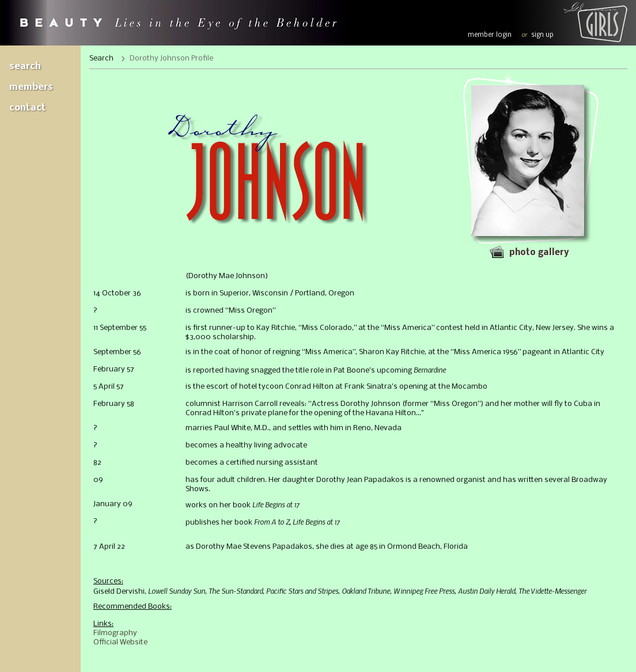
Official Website (120, 642)
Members (31, 87)
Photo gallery (539, 253)
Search (25, 67)
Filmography (115, 633)
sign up (542, 35)
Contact (28, 108)
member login (490, 35)
